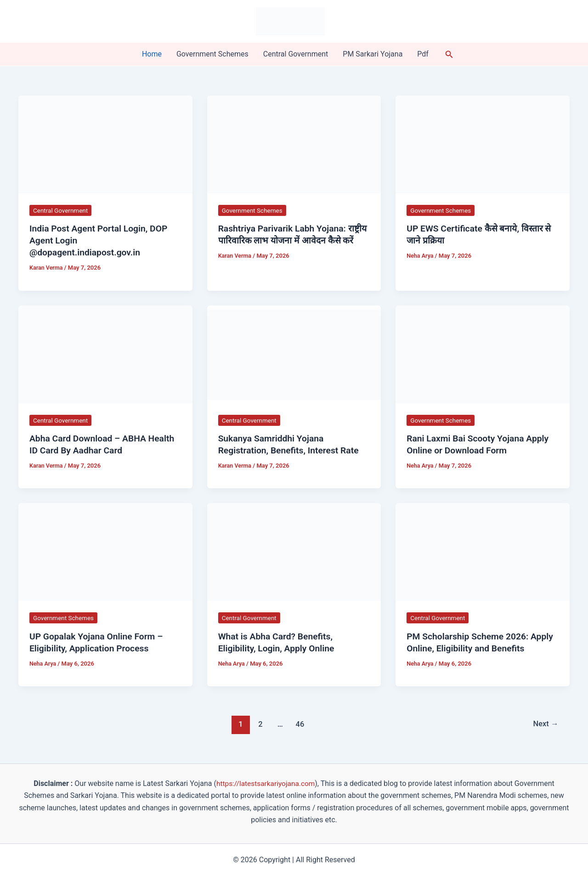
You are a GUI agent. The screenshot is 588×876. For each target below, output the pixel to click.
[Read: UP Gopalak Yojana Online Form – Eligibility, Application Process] (105, 551)
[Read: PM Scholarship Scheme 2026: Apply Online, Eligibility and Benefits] (483, 551)
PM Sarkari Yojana (373, 54)
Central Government (296, 54)
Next (545, 724)
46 (299, 724)
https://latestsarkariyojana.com (266, 783)
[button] (449, 54)
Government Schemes (212, 54)
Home (152, 54)
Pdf (423, 54)
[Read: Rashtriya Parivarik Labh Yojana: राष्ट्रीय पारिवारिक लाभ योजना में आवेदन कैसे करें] (294, 144)
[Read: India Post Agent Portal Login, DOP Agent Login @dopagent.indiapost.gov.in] (105, 144)
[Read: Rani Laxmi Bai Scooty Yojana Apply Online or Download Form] (483, 353)
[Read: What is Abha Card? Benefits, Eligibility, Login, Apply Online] (294, 551)
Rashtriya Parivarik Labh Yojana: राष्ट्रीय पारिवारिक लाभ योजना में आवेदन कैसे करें (292, 240)
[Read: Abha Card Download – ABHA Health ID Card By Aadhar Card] (105, 353)
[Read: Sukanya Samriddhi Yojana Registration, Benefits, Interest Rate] (294, 353)
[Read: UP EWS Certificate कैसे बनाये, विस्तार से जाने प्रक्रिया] (483, 144)
